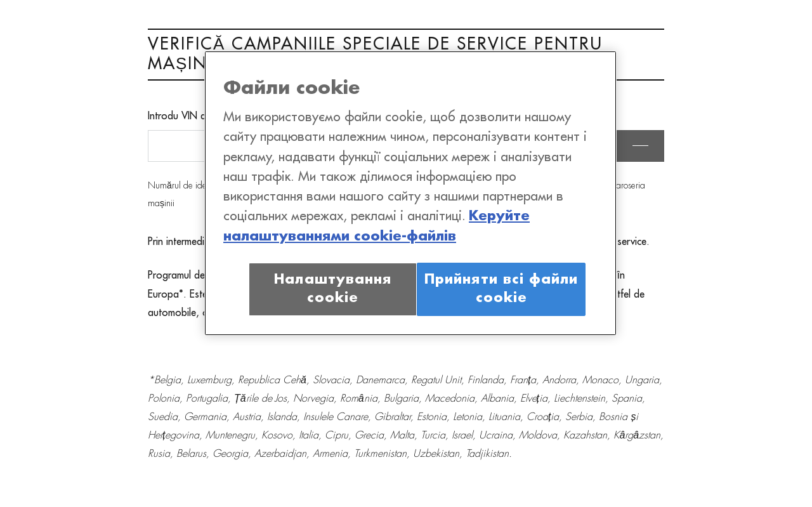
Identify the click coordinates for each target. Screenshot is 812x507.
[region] (410, 193)
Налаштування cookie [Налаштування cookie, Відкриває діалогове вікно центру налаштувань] (333, 289)
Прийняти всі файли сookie (501, 289)
